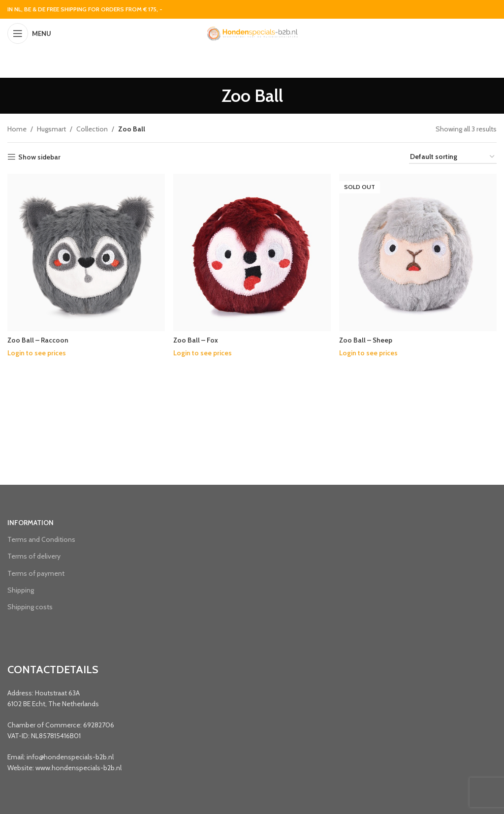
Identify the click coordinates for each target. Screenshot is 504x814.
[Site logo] (252, 32)
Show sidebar (39, 157)
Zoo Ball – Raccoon (38, 340)
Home (17, 129)
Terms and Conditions (41, 539)
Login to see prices (37, 352)
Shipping (21, 590)
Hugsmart (51, 129)
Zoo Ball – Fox (196, 340)
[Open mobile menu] (29, 33)
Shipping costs (30, 607)
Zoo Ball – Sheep (367, 340)
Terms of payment (36, 573)
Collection (92, 129)
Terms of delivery (34, 556)
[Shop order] (453, 157)
